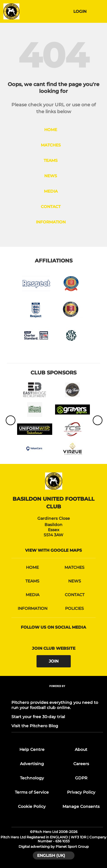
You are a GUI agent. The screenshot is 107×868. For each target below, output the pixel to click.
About (81, 749)
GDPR (81, 778)
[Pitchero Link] (57, 693)
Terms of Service (32, 792)
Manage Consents (81, 806)
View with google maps (53, 550)
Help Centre (32, 749)
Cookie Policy (32, 806)
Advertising (32, 764)
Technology (32, 778)
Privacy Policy (81, 792)
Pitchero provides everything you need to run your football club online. (55, 705)
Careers (81, 764)
